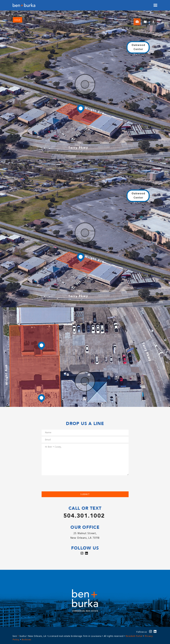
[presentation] (68, 485)
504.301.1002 (84, 516)
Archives (26, 640)
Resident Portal (134, 636)
